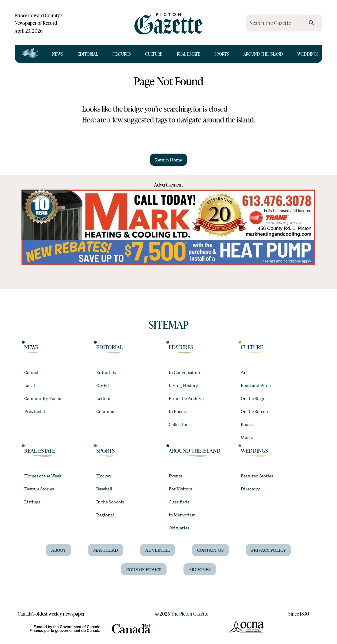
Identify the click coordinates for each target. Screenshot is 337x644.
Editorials (106, 372)
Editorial (88, 54)
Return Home (168, 160)
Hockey (104, 476)
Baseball (104, 489)
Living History (183, 385)
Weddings (308, 54)
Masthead (106, 550)
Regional (105, 515)
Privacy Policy (268, 550)
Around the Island (263, 54)
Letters (103, 398)
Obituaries (179, 528)
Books (247, 424)
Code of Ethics (144, 569)
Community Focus (43, 398)
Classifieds (179, 502)
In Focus (177, 411)
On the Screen (254, 411)
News (58, 54)
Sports (222, 54)
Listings (32, 502)
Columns (105, 411)
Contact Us (210, 550)
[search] (312, 23)
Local (30, 385)
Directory (250, 489)
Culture (154, 54)
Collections (180, 424)
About (59, 550)
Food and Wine (256, 385)
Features (122, 54)
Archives (200, 569)
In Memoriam (182, 515)
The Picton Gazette (189, 614)
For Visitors (180, 489)
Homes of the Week (43, 476)
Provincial (35, 411)
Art (244, 372)
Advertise (158, 550)
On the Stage (253, 398)
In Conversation (184, 372)
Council (32, 372)
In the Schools (110, 502)
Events (175, 476)
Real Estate (188, 54)
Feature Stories (39, 489)
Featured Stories (257, 476)
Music (247, 437)
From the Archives (187, 398)
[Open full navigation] (30, 54)
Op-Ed (103, 385)
